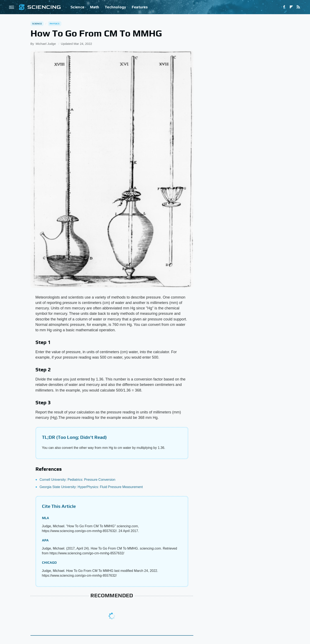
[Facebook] (284, 7)
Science (77, 7)
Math (95, 7)
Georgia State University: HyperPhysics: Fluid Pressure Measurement (91, 487)
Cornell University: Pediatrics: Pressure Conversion (78, 480)
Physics (55, 24)
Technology (115, 7)
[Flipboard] (291, 7)
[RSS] (298, 7)
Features (140, 7)
